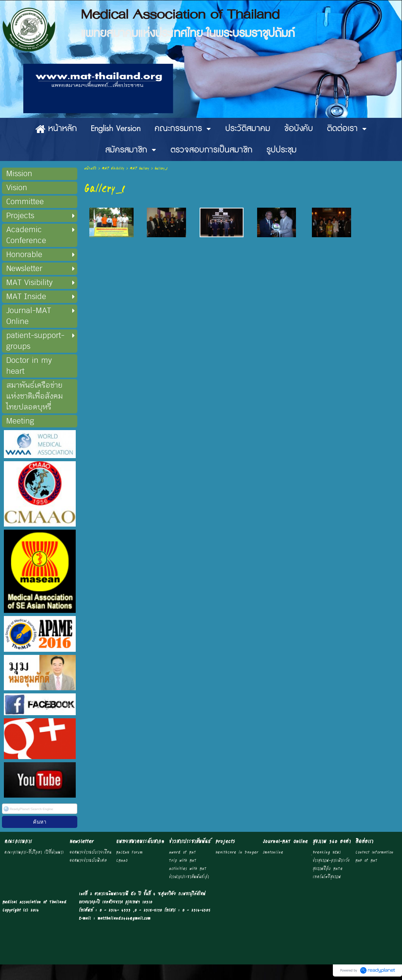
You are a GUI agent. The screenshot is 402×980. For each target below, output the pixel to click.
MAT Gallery (139, 169)
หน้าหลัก (90, 169)
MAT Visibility (113, 169)
